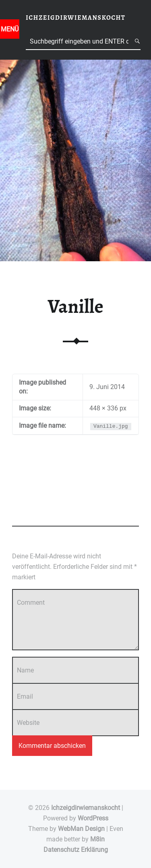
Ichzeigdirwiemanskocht (86, 808)
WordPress (93, 818)
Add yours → (27, 517)
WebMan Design (81, 829)
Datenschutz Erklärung (76, 850)
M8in (97, 839)
